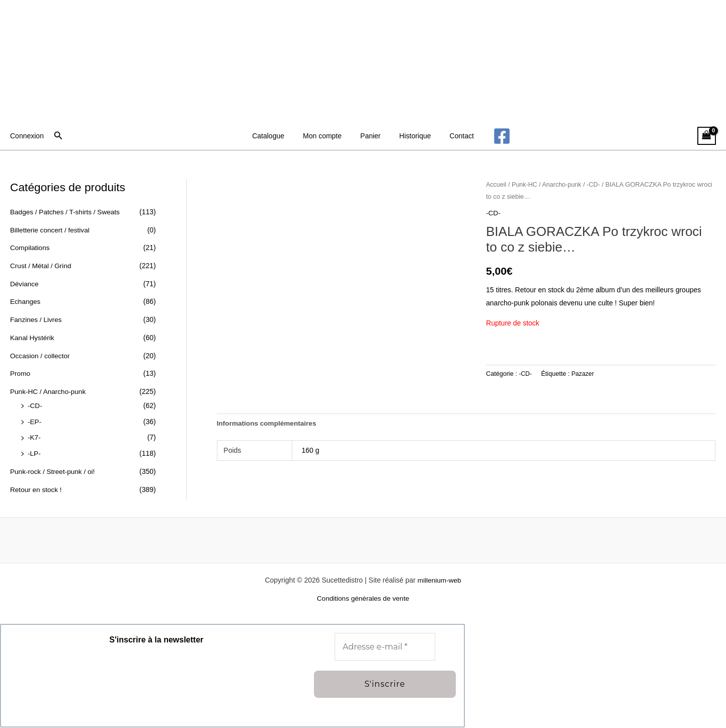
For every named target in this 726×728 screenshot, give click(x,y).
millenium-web (439, 581)
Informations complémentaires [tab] (268, 423)
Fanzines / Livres (37, 319)
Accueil (497, 184)
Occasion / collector (41, 355)
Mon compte (327, 136)
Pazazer (583, 374)
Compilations (30, 248)
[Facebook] (491, 136)
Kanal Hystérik (33, 337)
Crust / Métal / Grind (42, 266)
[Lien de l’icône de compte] (27, 136)
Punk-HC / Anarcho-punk (49, 390)
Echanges (26, 301)
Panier (370, 136)
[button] (58, 136)
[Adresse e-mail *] (385, 648)
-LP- (34, 452)
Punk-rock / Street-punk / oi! (54, 470)
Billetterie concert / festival (51, 230)
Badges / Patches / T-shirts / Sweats (67, 212)
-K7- (34, 436)
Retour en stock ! (37, 488)
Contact (453, 136)
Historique (411, 136)
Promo (20, 373)
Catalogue (277, 136)
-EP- (35, 421)
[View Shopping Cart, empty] (707, 136)
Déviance (25, 283)
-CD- (35, 405)
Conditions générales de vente (363, 599)
